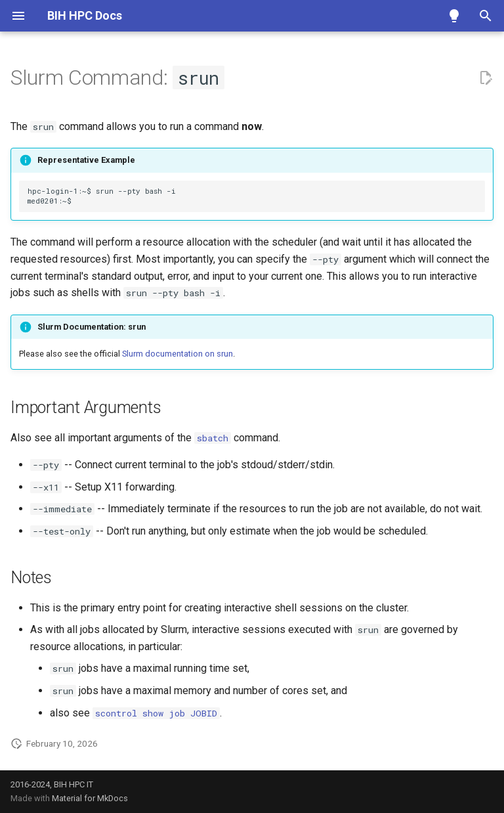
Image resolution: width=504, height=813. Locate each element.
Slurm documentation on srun (178, 354)
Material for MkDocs (90, 798)
